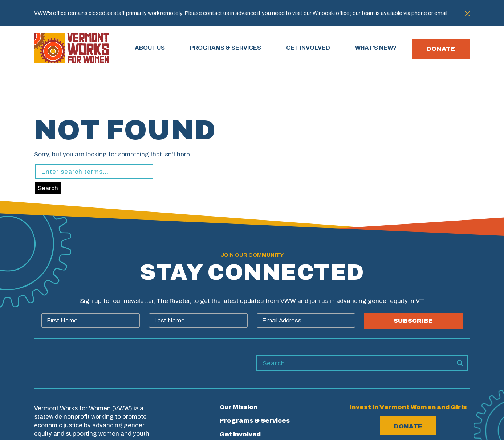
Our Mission (238, 361)
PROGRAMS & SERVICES (229, 49)
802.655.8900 (408, 427)
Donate (441, 49)
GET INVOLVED (311, 49)
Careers (233, 414)
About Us (153, 49)
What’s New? (241, 401)
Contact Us (238, 428)
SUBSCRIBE (413, 275)
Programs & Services (255, 374)
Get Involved (240, 388)
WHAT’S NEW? (379, 49)
